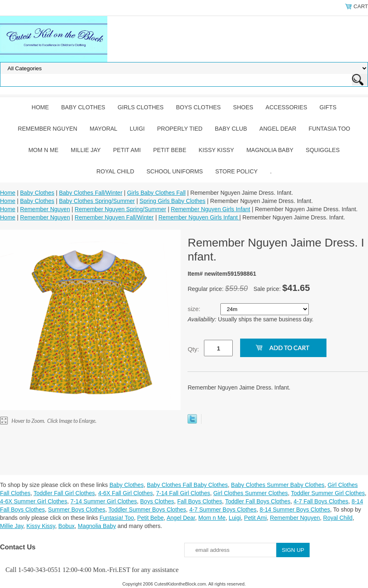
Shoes (243, 107)
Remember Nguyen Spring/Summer (121, 209)
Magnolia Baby (270, 150)
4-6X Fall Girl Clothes (126, 493)
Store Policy (236, 171)
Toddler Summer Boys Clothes (147, 510)
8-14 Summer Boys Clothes (295, 510)
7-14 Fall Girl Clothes (183, 493)
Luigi (137, 129)
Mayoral (103, 129)
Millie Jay (86, 150)
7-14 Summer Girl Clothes (104, 501)
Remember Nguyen (47, 129)
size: (195, 309)
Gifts (328, 107)
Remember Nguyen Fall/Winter (114, 217)
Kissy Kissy (216, 150)
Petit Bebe (170, 150)
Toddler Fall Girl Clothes (64, 493)
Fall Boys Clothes (200, 501)
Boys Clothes (198, 107)
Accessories (286, 107)
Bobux (67, 526)
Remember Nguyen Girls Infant (211, 209)
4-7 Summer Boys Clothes (223, 510)
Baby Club (231, 129)
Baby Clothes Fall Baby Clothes (187, 485)
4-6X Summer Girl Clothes (34, 501)
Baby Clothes (83, 107)
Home (40, 107)
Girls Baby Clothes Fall (156, 193)
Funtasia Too (330, 129)
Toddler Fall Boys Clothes (258, 501)
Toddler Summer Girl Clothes (328, 493)
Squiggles (323, 150)
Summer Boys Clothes (77, 510)
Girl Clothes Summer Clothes (251, 493)
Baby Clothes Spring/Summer (97, 201)
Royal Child (115, 171)
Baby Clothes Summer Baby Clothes (278, 485)
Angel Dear (278, 129)
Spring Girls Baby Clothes (172, 201)
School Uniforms (175, 171)
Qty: (193, 349)
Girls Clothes (141, 107)
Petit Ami (127, 150)
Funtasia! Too (117, 518)
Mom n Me (43, 150)
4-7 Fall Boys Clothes (321, 501)
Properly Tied (180, 129)
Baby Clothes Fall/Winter (90, 193)
